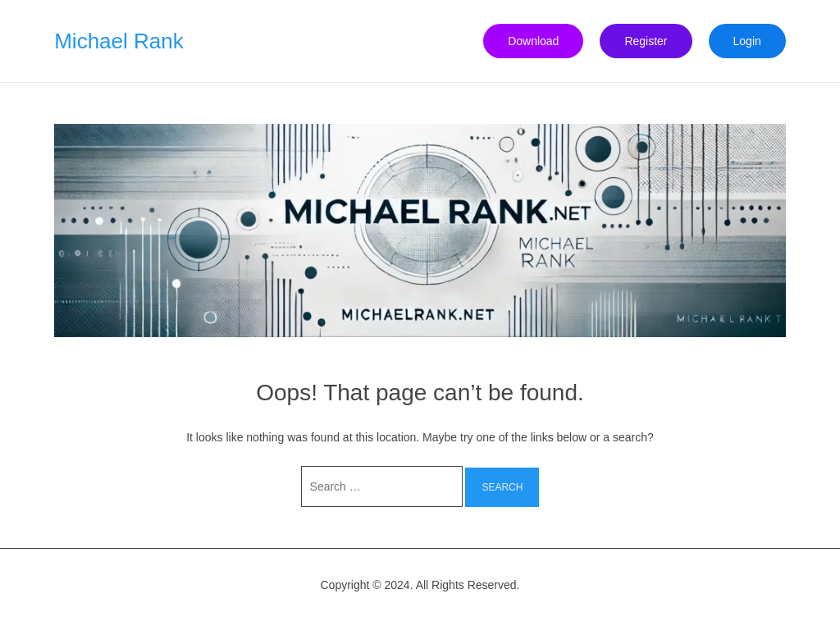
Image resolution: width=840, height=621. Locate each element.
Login (747, 41)
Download (533, 41)
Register (646, 41)
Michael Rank (119, 41)
